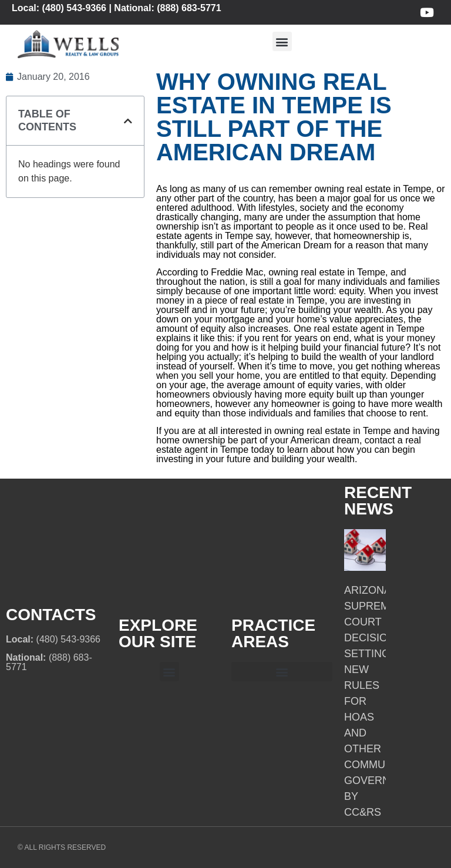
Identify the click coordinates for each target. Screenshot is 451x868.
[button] (282, 41)
